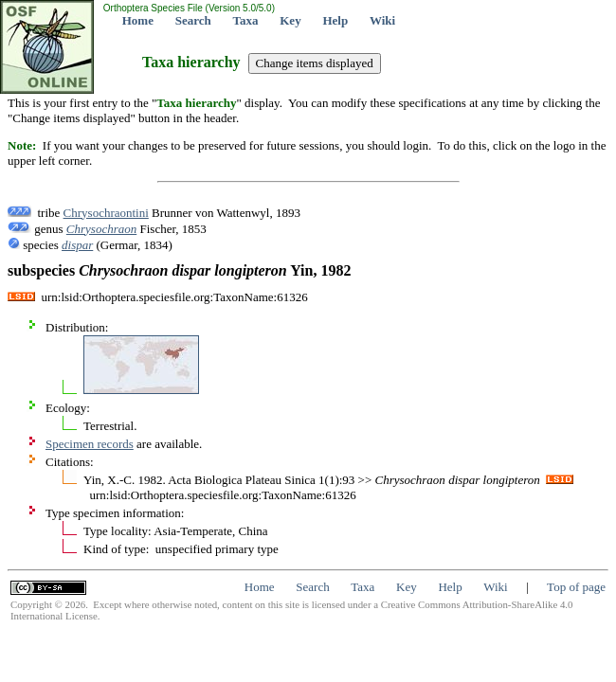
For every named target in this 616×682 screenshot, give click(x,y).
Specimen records (90, 444)
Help (335, 20)
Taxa (246, 20)
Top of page (576, 587)
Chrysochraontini (106, 213)
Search (193, 20)
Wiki (382, 20)
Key (290, 20)
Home (138, 20)
